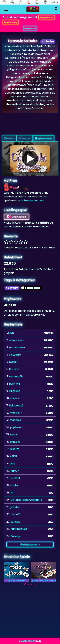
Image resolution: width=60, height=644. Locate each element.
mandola (15, 420)
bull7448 (15, 384)
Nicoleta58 (16, 376)
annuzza (15, 442)
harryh (15, 471)
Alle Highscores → (30, 544)
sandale (16, 522)
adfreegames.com (33, 200)
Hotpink (14, 369)
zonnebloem (17, 347)
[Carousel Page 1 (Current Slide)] (25, 584)
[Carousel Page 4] (35, 584)
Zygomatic (28, 641)
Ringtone (15, 391)
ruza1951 (15, 478)
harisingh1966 (19, 529)
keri (13, 493)
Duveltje (16, 536)
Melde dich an (47, 17)
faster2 (15, 514)
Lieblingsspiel (17, 217)
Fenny (14, 435)
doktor (15, 485)
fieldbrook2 (16, 405)
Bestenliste (30, 28)
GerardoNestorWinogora (26, 500)
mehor (13, 362)
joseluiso (15, 398)
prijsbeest (16, 427)
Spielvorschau (44, 138)
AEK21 (13, 456)
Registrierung (11, 22)
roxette (15, 449)
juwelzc (15, 507)
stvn (11, 333)
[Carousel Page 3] (32, 584)
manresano (16, 340)
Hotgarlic (15, 355)
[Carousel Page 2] (28, 584)
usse (13, 464)
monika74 (16, 413)
